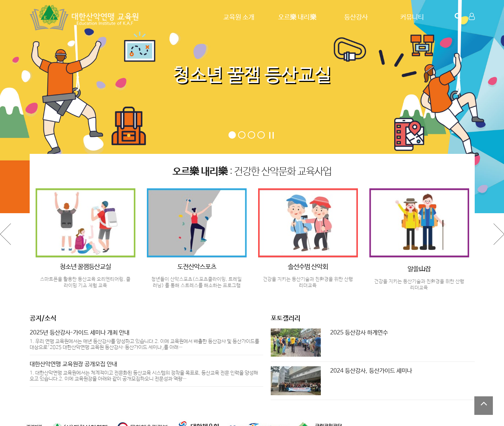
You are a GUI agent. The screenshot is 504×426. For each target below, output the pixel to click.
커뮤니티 (412, 17)
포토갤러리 (286, 318)
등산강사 (356, 17)
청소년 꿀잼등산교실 (85, 267)
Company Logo (85, 18)
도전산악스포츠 (197, 267)
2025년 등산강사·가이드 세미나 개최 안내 (80, 333)
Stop (271, 135)
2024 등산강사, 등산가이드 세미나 (371, 371)
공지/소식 (43, 318)
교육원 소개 (239, 17)
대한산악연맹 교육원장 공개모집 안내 (73, 364)
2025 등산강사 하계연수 (359, 333)
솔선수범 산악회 (308, 267)
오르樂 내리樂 (297, 17)
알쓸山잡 (419, 269)
